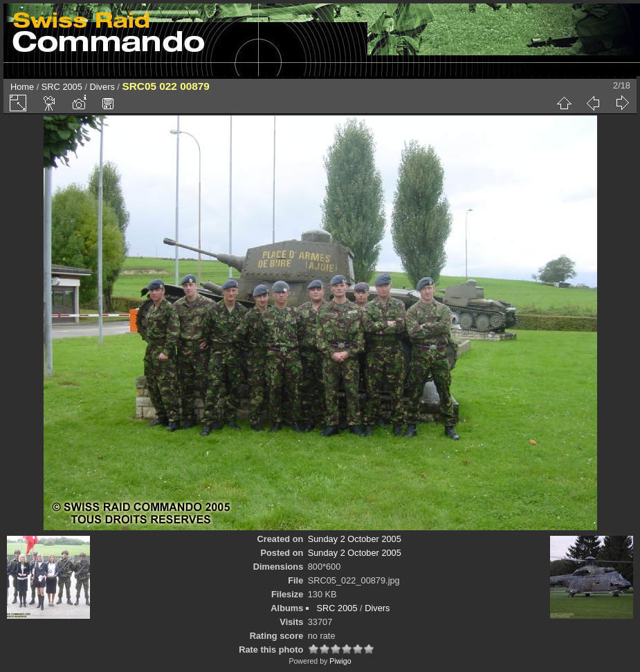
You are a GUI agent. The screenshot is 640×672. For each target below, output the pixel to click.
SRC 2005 (62, 87)
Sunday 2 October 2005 (355, 539)
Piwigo (340, 661)
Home (22, 87)
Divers (102, 87)
